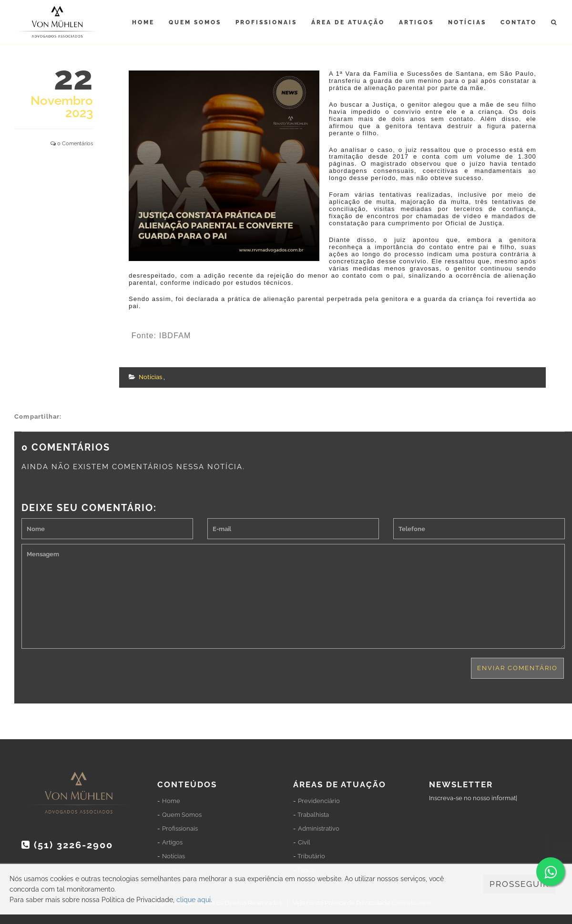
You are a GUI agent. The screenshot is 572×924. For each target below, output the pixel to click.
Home (143, 22)
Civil (304, 842)
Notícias (467, 22)
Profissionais (266, 22)
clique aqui (194, 900)
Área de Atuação (348, 22)
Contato (519, 22)
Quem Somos (195, 22)
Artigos (416, 22)
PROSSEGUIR (519, 884)
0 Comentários (75, 144)
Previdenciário (319, 801)
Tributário (311, 856)
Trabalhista (313, 815)
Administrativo (319, 829)
